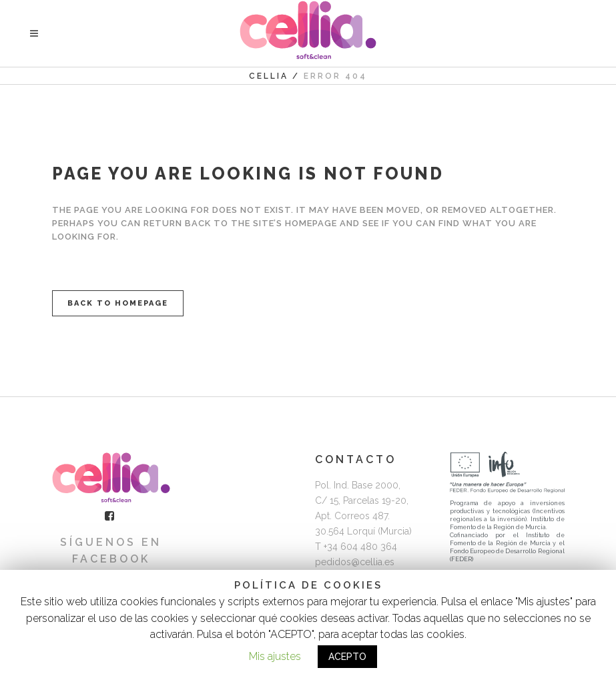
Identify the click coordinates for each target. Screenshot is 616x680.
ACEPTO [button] (347, 657)
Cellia (269, 76)
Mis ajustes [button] (275, 656)
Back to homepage (118, 303)
